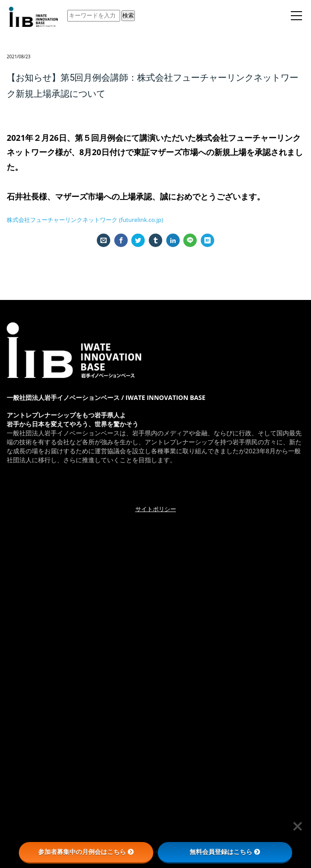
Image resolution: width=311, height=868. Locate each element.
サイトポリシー (156, 509)
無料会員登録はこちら (225, 852)
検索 (128, 15)
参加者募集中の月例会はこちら (86, 852)
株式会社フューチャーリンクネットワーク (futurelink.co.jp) (85, 220)
